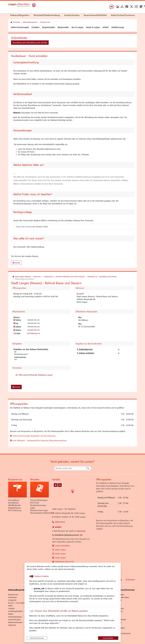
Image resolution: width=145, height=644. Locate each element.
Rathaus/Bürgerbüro (30, 22)
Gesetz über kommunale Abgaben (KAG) (32, 227)
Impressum (81, 531)
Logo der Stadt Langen (28, 5)
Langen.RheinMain (62, 546)
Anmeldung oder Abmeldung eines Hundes (30, 43)
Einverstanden (108, 638)
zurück (16, 263)
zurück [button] (16, 387)
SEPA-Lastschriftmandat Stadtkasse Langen (34, 375)
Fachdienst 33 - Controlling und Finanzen (102, 277)
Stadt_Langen (60, 550)
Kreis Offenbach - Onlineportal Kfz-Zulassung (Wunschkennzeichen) (39, 440)
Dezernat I (37, 277)
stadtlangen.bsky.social (64, 562)
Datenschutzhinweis (37, 638)
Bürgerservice (45, 22)
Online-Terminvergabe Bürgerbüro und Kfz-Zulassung (34, 436)
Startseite (17, 22)
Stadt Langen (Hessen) (23, 277)
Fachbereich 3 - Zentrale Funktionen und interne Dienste (64, 277)
